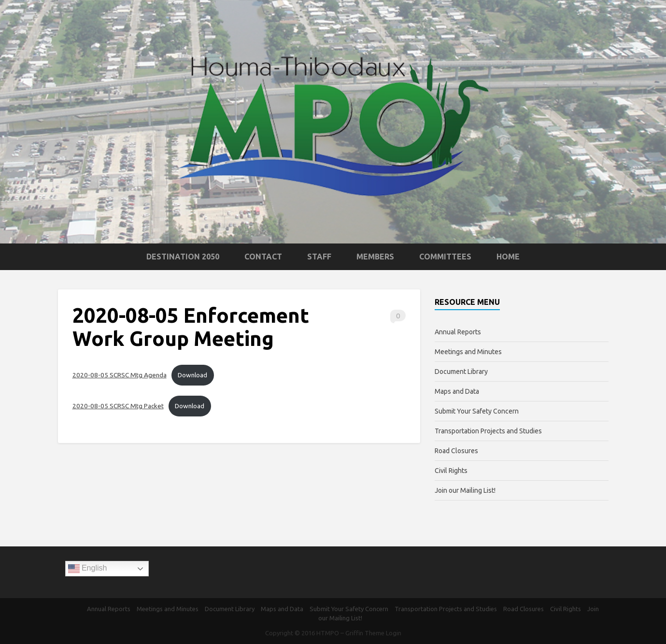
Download (192, 375)
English (88, 569)
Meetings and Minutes (468, 352)
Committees (445, 257)
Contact (263, 257)
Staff (319, 257)
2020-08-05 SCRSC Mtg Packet (118, 406)
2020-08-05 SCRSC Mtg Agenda (120, 375)
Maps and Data (457, 391)
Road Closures (456, 451)
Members (375, 257)
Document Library (461, 372)
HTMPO (328, 633)
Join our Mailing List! (465, 490)
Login (394, 633)
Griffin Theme (365, 633)
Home (508, 257)
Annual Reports (458, 332)
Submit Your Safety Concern (477, 411)
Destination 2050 (183, 257)
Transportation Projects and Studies (488, 431)
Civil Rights (451, 471)
